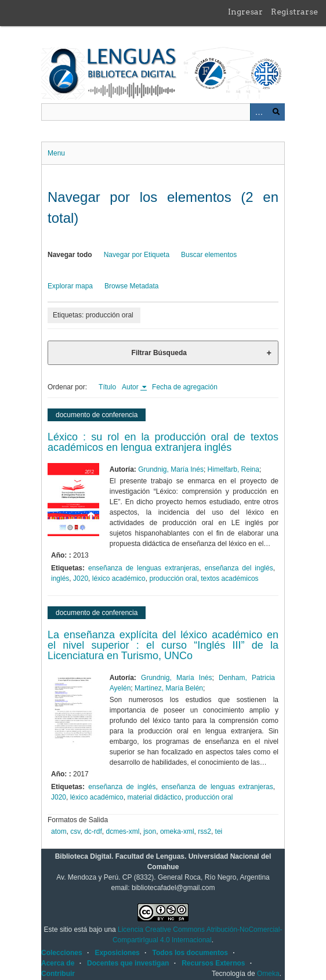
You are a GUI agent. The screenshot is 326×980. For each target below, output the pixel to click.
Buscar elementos (209, 255)
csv (75, 831)
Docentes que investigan (128, 963)
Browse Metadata (131, 286)
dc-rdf (93, 831)
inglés (60, 578)
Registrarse (294, 12)
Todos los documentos (190, 953)
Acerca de (58, 963)
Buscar (276, 112)
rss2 (204, 831)
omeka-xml (177, 831)
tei (219, 831)
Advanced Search (259, 112)
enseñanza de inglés (122, 787)
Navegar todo (70, 255)
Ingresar (245, 12)
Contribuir (58, 974)
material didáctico (154, 797)
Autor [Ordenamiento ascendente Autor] (131, 387)
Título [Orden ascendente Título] (107, 387)
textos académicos (229, 578)
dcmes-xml (123, 831)
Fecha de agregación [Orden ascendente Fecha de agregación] (185, 387)
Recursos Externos (213, 963)
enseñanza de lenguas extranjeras (144, 568)
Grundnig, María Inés (171, 469)
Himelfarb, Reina (233, 469)
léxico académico (119, 578)
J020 (81, 578)
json (150, 831)
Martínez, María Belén (169, 688)
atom (59, 831)
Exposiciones (117, 953)
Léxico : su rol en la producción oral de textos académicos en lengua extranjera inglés (163, 442)
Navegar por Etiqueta (137, 255)
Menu (56, 153)
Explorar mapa (70, 286)
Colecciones (62, 953)
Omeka (268, 974)
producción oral (173, 578)
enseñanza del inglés (239, 568)
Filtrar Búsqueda (159, 353)
